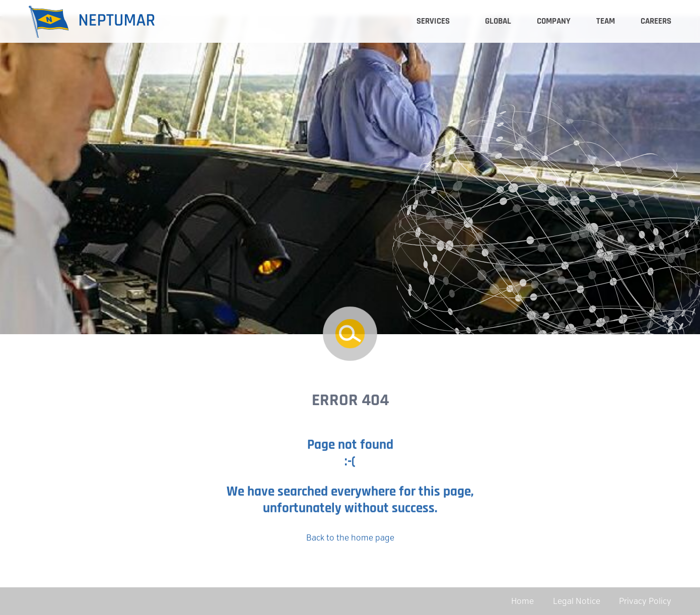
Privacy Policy (645, 601)
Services (433, 21)
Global (498, 21)
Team (606, 21)
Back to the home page (350, 538)
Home (522, 601)
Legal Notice (577, 601)
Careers (656, 21)
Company (554, 21)
